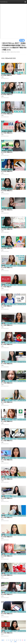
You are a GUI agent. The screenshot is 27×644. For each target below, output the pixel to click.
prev (3, 640)
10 (25, 640)
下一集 (22, 40)
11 (11, 641)
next (15, 641)
